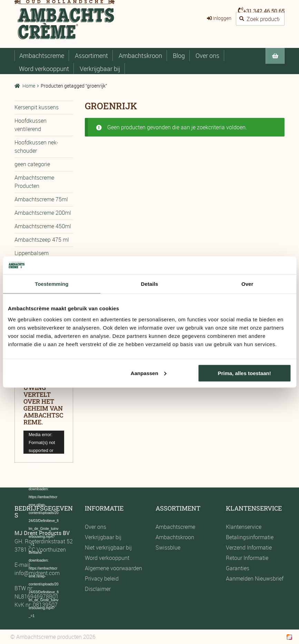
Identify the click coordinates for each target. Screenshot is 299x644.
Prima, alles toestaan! (244, 373)
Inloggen (222, 18)
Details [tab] (150, 284)
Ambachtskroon (140, 56)
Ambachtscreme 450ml (43, 226)
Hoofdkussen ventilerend (31, 125)
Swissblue (168, 547)
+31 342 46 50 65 (264, 11)
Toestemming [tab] (52, 284)
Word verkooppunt (44, 69)
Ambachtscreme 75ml (41, 199)
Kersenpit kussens (37, 107)
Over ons (207, 56)
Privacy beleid (102, 578)
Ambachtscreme (42, 56)
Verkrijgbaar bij (100, 69)
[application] (44, 442)
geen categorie (32, 164)
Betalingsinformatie (250, 537)
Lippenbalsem (32, 253)
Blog (179, 56)
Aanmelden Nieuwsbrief (255, 578)
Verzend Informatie (249, 547)
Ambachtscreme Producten (34, 182)
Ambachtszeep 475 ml (42, 240)
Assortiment (91, 56)
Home (29, 86)
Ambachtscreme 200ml (43, 213)
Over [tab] (247, 284)
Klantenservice (244, 527)
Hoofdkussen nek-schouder (36, 147)
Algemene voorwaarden (113, 568)
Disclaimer (98, 589)
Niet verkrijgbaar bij (108, 547)
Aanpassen (149, 373)
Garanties (238, 568)
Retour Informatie (247, 558)
